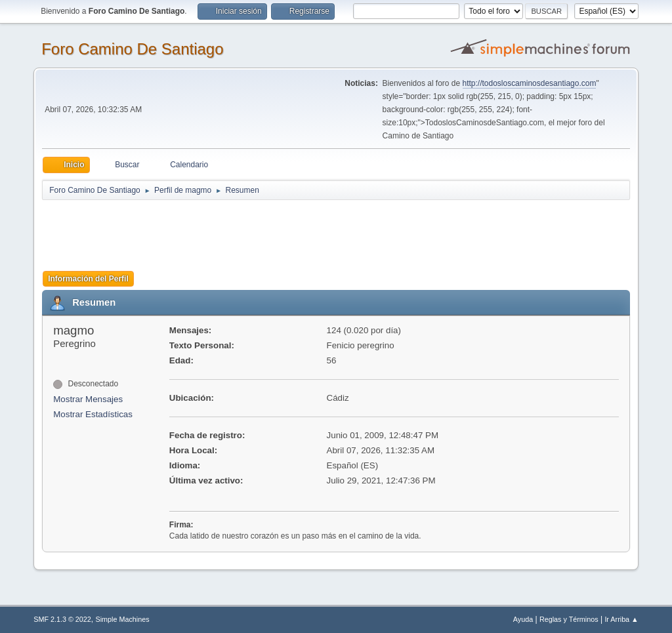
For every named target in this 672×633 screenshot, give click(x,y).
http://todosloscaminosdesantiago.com (530, 83)
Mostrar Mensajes (88, 399)
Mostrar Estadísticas (93, 414)
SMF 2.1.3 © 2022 (62, 619)
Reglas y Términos (569, 619)
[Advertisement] (273, 231)
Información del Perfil (88, 279)
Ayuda (523, 619)
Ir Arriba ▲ (621, 619)
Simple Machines (123, 619)
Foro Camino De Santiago (132, 49)
